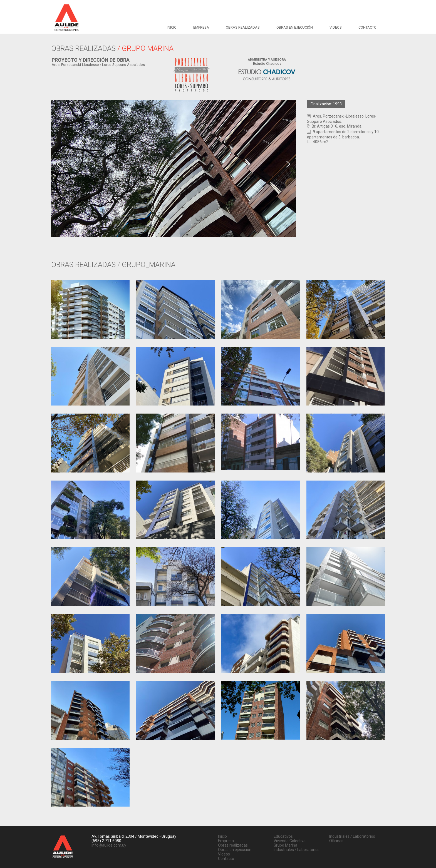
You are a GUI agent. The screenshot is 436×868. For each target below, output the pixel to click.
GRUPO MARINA (148, 48)
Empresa (201, 27)
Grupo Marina (285, 845)
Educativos (283, 836)
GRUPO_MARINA (149, 265)
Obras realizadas (243, 27)
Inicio (172, 27)
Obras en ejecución (295, 27)
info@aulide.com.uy (109, 845)
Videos (336, 27)
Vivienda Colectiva (290, 841)
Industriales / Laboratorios (297, 850)
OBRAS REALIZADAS (84, 48)
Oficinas (336, 841)
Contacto (367, 27)
